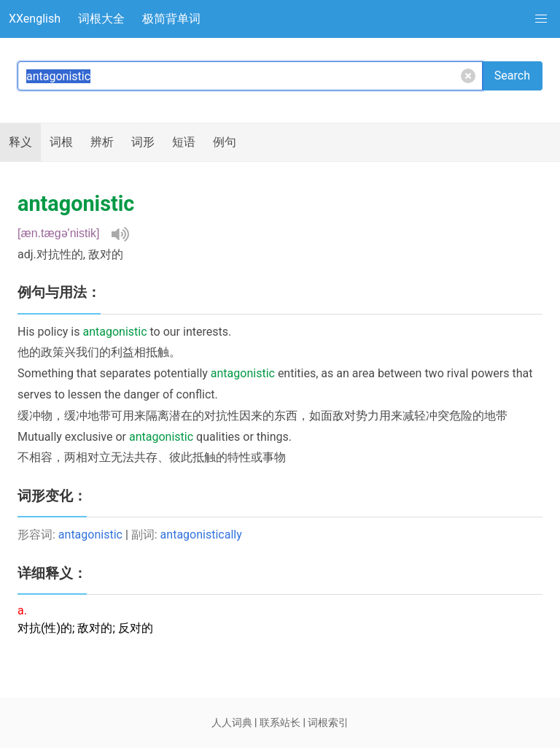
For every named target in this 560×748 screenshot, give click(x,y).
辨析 (102, 142)
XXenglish (35, 19)
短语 (184, 142)
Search (512, 76)
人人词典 (232, 722)
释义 (20, 142)
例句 (225, 142)
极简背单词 (171, 19)
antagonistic (90, 535)
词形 (143, 142)
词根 (61, 142)
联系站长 (280, 722)
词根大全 (101, 19)
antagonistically (201, 535)
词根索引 (328, 722)
